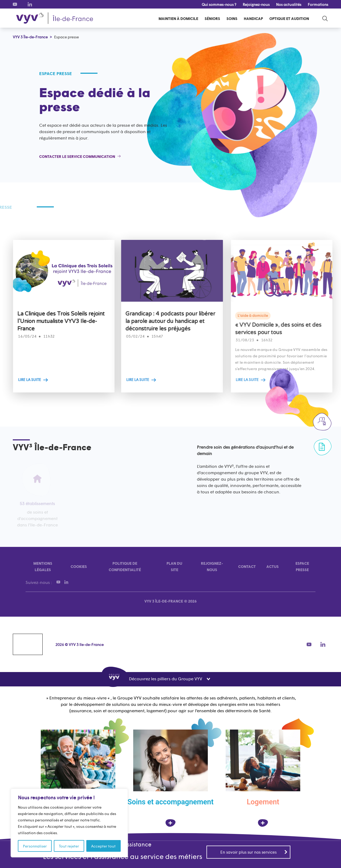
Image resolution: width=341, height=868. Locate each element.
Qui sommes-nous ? (219, 4)
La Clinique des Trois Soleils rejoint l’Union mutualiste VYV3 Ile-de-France (74, 321)
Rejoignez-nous (256, 4)
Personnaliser (35, 846)
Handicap (253, 18)
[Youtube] (15, 4)
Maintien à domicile (178, 18)
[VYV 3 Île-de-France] (55, 18)
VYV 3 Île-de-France (164, 601)
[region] (69, 823)
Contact (247, 566)
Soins (232, 18)
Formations (318, 4)
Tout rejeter (69, 846)
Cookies (79, 566)
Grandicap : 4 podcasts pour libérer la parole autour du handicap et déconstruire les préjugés (187, 321)
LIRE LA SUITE (43, 379)
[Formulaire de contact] (322, 447)
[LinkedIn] (30, 4)
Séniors (212, 18)
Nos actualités (289, 4)
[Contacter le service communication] (80, 156)
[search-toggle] (325, 18)
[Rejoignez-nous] (322, 421)
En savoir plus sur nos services (254, 852)
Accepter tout (103, 846)
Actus (273, 566)
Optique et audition (289, 18)
